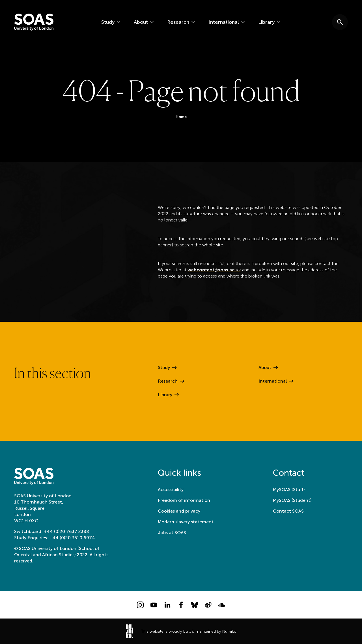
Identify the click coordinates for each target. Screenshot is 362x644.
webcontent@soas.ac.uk (214, 271)
